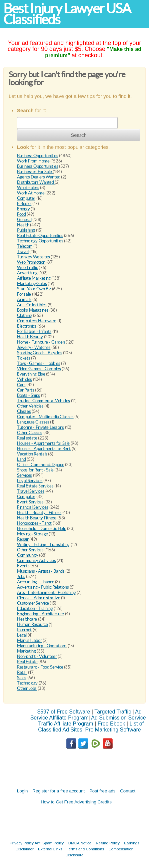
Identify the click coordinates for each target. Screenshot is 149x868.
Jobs (21, 577)
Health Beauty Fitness (37, 518)
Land (21, 459)
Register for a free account (58, 791)
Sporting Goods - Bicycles (39, 353)
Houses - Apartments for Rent (44, 449)
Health (23, 225)
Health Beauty (30, 337)
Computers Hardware (37, 321)
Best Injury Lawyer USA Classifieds (67, 14)
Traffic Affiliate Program (66, 724)
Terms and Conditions (85, 849)
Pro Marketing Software (113, 730)
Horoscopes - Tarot (34, 523)
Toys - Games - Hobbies (38, 363)
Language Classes (33, 422)
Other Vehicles (30, 406)
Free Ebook (111, 724)
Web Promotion (31, 262)
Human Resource (32, 624)
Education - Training (35, 608)
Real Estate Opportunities (40, 236)
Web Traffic (27, 268)
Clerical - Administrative (38, 598)
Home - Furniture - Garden (41, 342)
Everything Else (31, 374)
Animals (24, 299)
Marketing (26, 651)
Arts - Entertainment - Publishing (46, 592)
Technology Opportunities (40, 241)
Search (79, 135)
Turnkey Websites (33, 257)
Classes (24, 411)
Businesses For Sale (35, 172)
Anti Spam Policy (49, 843)
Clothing (24, 315)
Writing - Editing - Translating (43, 545)
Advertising (27, 273)
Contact (128, 791)
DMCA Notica (80, 843)
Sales (22, 678)
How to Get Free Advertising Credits (76, 802)
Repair (23, 539)
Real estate (27, 438)
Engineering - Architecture (40, 614)
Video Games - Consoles (39, 369)
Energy (23, 209)
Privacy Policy (22, 843)
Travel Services (31, 491)
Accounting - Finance (35, 582)
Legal (22, 635)
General (24, 220)
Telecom (25, 246)
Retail (22, 672)
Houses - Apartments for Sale (43, 443)
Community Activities (36, 561)
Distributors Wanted (36, 182)
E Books (24, 204)
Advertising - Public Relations (43, 587)
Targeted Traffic (113, 712)
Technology (27, 683)
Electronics (27, 326)
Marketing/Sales (32, 284)
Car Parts (26, 390)
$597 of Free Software (64, 712)
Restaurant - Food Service (40, 667)
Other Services (30, 550)
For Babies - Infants (34, 331)
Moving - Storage (32, 534)
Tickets (23, 358)
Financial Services (33, 507)
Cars (21, 385)
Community (28, 555)
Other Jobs (27, 688)
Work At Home (31, 193)
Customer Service (33, 603)
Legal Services (30, 481)
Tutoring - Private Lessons (40, 427)
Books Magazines (33, 310)
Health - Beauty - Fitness (39, 513)
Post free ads (102, 791)
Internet (24, 630)
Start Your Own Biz (34, 289)
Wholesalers (28, 188)
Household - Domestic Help (41, 529)
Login (22, 791)
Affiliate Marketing (34, 278)
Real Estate (27, 662)
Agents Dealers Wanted (39, 177)
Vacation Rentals (32, 454)
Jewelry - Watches (34, 347)
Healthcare (27, 619)
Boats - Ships (28, 395)
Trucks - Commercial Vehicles (43, 401)
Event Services (30, 502)
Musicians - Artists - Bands (41, 571)
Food (21, 214)
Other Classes (30, 433)
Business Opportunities (37, 156)
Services (24, 475)
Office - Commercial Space (40, 465)
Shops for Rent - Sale (35, 470)
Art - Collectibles (32, 305)
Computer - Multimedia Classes (45, 417)
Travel (23, 252)
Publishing (26, 230)
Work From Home (33, 161)
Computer (26, 198)
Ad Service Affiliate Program (86, 715)
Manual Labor (29, 640)
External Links (50, 849)
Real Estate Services (35, 486)
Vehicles (24, 379)
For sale (24, 294)
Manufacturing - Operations (42, 646)
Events (23, 566)
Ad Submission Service (118, 718)
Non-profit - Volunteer (37, 656)
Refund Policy (108, 843)
